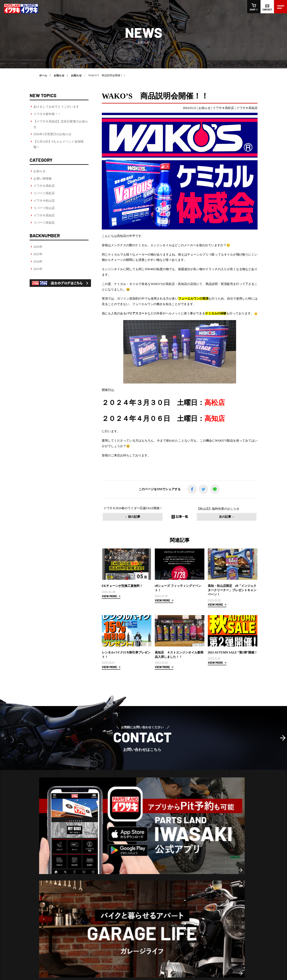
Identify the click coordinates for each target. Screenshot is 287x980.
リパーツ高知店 (44, 223)
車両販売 (15, 901)
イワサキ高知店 (44, 215)
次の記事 (208, 517)
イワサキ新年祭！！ (47, 114)
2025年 (38, 254)
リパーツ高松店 (44, 193)
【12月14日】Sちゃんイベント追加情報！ (59, 144)
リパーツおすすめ (190, 882)
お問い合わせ (154, 928)
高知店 (89, 874)
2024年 (38, 262)
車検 (10, 894)
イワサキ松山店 (44, 201)
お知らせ (40, 171)
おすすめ (185, 875)
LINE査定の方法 (17, 888)
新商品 (184, 869)
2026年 (38, 247)
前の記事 (152, 517)
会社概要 (97, 928)
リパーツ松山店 (44, 208)
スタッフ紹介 (116, 928)
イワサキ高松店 (44, 186)
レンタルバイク (17, 882)
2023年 (38, 269)
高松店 (69, 874)
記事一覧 (180, 517)
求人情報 (135, 928)
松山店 (79, 874)
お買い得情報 (43, 179)
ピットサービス (17, 875)
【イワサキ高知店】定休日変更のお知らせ (61, 124)
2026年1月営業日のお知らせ (52, 134)
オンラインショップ (181, 928)
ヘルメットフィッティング (23, 869)
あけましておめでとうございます (56, 107)
